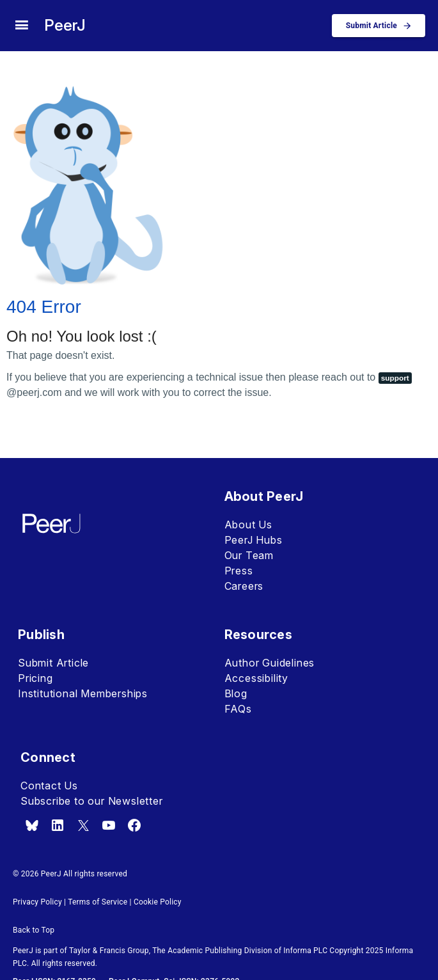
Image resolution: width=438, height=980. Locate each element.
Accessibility (256, 678)
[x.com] (83, 825)
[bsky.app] (32, 825)
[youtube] (109, 825)
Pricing (35, 678)
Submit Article (53, 663)
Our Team (249, 555)
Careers (244, 586)
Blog (236, 693)
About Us (248, 525)
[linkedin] (58, 825)
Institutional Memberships (83, 693)
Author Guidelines (270, 663)
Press (239, 571)
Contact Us (49, 786)
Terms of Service (98, 902)
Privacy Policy (37, 902)
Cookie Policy (158, 902)
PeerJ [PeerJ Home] (65, 25)
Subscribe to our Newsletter (92, 801)
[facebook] (134, 825)
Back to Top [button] (34, 930)
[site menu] (21, 26)
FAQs (238, 709)
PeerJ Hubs (254, 540)
